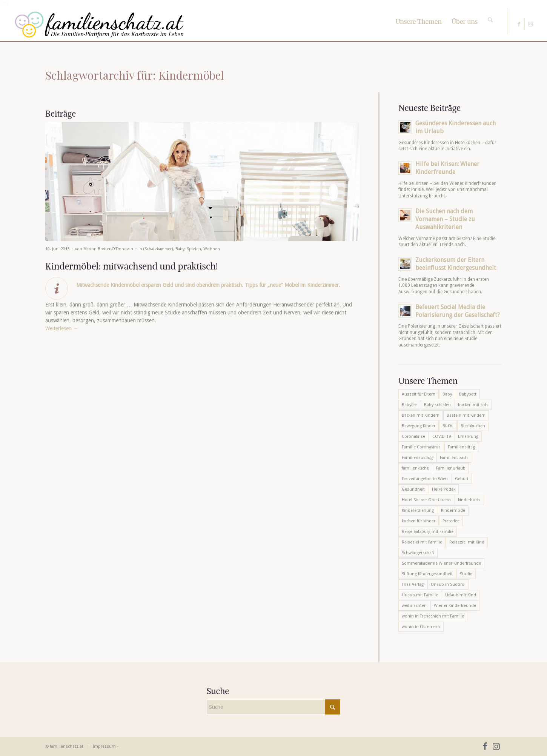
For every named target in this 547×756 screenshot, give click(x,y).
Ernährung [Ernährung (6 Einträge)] (468, 437)
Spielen (194, 249)
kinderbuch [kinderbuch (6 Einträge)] (469, 500)
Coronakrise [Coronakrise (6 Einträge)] (413, 437)
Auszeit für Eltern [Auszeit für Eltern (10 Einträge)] (419, 394)
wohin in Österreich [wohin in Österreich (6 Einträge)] (421, 627)
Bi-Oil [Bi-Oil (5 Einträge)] (448, 426)
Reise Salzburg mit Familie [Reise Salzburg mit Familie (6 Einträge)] (428, 532)
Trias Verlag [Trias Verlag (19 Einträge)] (413, 584)
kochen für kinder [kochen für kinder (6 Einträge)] (419, 521)
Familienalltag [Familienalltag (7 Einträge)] (461, 447)
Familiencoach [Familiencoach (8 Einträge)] (454, 458)
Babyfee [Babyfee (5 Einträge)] (409, 405)
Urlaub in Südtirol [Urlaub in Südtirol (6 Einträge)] (448, 584)
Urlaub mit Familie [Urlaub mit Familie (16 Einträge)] (420, 595)
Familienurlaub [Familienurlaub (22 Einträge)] (451, 468)
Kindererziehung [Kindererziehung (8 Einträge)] (418, 510)
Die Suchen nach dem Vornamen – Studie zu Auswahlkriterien (445, 219)
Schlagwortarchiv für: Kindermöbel (135, 75)
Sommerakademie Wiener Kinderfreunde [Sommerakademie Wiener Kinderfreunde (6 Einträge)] (441, 563)
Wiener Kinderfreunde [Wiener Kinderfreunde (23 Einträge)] (455, 606)
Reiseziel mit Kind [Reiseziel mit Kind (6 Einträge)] (467, 542)
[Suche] (490, 13)
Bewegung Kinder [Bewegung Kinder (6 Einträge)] (419, 426)
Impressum (104, 746)
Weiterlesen (62, 328)
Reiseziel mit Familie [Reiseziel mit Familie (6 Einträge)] (422, 542)
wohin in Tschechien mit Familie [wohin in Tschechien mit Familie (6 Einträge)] (433, 616)
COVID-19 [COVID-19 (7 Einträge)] (442, 437)
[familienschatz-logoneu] (99, 25)
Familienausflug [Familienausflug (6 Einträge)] (417, 458)
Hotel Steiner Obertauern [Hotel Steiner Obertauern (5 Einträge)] (426, 500)
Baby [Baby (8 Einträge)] (447, 394)
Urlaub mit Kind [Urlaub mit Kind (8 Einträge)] (461, 595)
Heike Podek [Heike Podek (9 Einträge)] (444, 489)
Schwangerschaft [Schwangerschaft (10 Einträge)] (418, 553)
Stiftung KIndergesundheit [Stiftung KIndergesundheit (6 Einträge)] (427, 574)
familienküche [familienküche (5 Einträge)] (415, 468)
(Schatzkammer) (158, 249)
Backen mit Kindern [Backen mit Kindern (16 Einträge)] (421, 415)
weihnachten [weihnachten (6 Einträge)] (414, 606)
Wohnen (212, 249)
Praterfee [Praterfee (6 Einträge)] (451, 521)
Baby (180, 249)
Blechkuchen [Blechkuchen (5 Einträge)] (473, 426)
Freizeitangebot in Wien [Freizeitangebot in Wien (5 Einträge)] (425, 479)
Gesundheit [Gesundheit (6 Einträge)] (413, 489)
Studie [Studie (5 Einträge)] (466, 574)
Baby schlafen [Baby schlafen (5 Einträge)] (437, 405)
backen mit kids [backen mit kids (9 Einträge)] (473, 405)
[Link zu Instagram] (530, 24)
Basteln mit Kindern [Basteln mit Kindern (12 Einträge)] (466, 415)
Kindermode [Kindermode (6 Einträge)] (453, 510)
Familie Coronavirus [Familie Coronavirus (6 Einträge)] (421, 447)
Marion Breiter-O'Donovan (108, 249)
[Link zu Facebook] (519, 24)
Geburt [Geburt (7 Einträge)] (462, 479)
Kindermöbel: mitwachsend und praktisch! (132, 266)
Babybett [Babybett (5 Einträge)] (468, 394)
